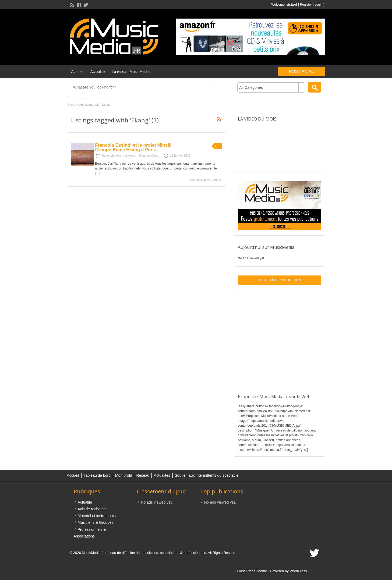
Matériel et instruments (97, 516)
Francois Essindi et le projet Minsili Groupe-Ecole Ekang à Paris (133, 147)
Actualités (162, 475)
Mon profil (123, 475)
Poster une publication (279, 280)
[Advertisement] (280, 339)
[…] (98, 173)
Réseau (143, 475)
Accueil (77, 72)
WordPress (298, 571)
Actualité (98, 72)
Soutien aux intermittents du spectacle (207, 475)
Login (318, 5)
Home (72, 105)
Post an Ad (302, 71)
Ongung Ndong (149, 155)
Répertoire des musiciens (118, 155)
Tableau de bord (97, 475)
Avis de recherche (93, 509)
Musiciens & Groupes (96, 522)
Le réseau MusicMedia (131, 72)
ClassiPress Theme (252, 571)
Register (306, 5)
